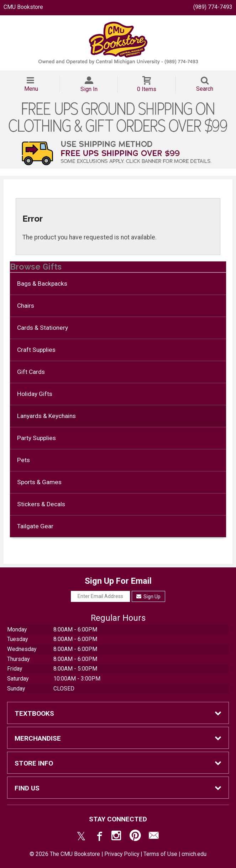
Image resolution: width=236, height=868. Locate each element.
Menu (31, 89)
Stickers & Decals (41, 504)
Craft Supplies (36, 350)
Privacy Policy (122, 854)
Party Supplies (36, 438)
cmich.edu (194, 854)
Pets (23, 460)
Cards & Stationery (43, 328)
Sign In (89, 89)
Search (205, 89)
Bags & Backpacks (42, 284)
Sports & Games (39, 482)
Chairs (26, 306)
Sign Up (149, 597)
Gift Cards (31, 372)
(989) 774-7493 (213, 7)
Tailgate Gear (35, 526)
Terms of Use (160, 854)
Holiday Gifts (35, 394)
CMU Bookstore (23, 7)
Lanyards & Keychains (46, 416)
